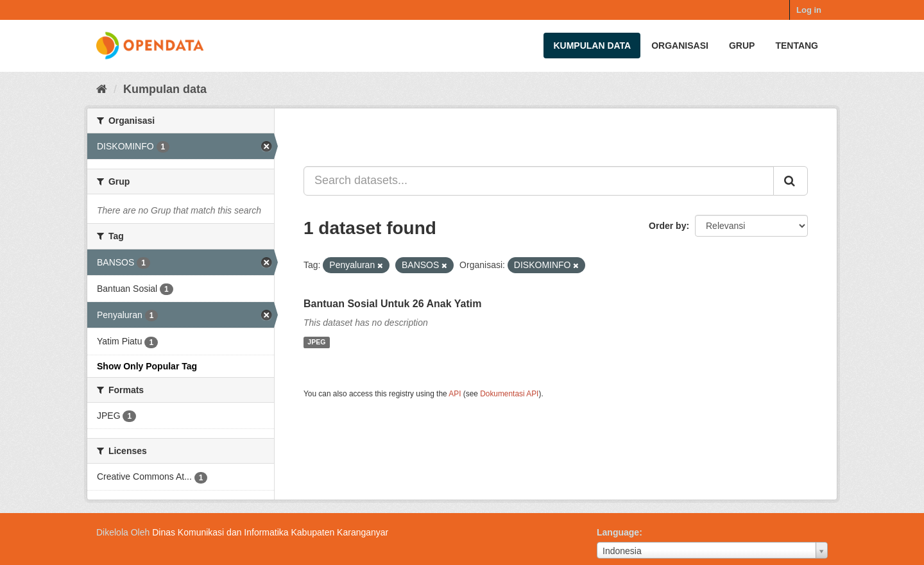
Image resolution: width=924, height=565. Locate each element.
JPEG (316, 342)
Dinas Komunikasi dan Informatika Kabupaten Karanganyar (270, 532)
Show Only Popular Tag (147, 366)
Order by (667, 226)
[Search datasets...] (539, 181)
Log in (809, 10)
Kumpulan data (592, 46)
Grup (742, 46)
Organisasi (680, 46)
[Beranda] (102, 89)
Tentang (797, 46)
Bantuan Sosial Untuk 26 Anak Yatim (392, 304)
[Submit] (791, 181)
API (455, 394)
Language (618, 532)
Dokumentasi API (509, 394)
